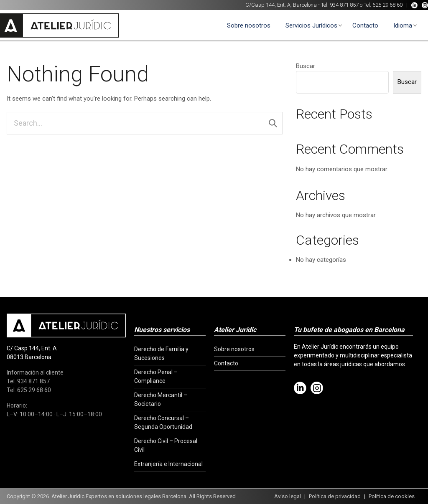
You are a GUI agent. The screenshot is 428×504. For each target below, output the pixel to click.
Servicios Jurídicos (311, 25)
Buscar (306, 66)
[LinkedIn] (414, 5)
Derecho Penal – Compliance (156, 376)
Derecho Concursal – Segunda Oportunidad (163, 422)
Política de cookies (392, 496)
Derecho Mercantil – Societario (161, 399)
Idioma (403, 25)
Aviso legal (288, 496)
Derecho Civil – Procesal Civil (166, 445)
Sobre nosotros (249, 25)
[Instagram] (425, 5)
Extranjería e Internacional (168, 464)
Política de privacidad (335, 496)
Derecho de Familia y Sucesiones (161, 353)
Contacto (365, 25)
